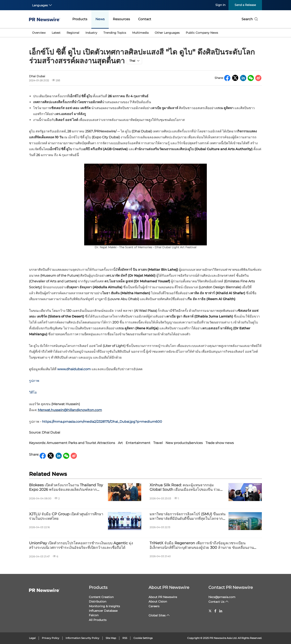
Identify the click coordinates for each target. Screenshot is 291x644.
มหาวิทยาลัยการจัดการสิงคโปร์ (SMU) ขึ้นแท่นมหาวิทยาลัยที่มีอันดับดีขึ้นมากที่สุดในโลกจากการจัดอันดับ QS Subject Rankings (187, 516)
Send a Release (245, 5)
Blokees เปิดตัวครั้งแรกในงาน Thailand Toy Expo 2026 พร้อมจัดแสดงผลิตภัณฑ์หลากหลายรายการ (66, 487)
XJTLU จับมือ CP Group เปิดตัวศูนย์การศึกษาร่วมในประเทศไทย (66, 516)
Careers (154, 606)
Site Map (111, 638)
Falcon (94, 615)
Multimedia (140, 33)
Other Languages (167, 33)
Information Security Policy (82, 638)
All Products (98, 620)
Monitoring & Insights (104, 606)
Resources (121, 19)
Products (80, 19)
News (100, 19)
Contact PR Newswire (231, 587)
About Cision (158, 602)
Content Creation (101, 597)
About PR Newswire (169, 587)
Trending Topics (115, 33)
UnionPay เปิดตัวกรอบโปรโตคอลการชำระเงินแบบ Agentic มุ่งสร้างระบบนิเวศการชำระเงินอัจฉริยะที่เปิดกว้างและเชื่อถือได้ (81, 545)
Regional (73, 33)
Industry (91, 33)
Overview (39, 33)
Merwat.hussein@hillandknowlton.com (70, 410)
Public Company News (202, 33)
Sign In (220, 5)
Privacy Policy (51, 638)
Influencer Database (103, 611)
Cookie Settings (143, 638)
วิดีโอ (33, 392)
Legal (32, 638)
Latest (56, 33)
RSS (125, 638)
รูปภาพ (34, 381)
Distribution (98, 602)
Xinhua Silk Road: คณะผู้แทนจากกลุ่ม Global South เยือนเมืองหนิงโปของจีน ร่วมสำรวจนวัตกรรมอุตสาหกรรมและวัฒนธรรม (185, 487)
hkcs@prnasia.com (222, 597)
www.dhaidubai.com (74, 369)
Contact (145, 19)
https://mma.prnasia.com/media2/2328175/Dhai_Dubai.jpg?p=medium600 (102, 422)
